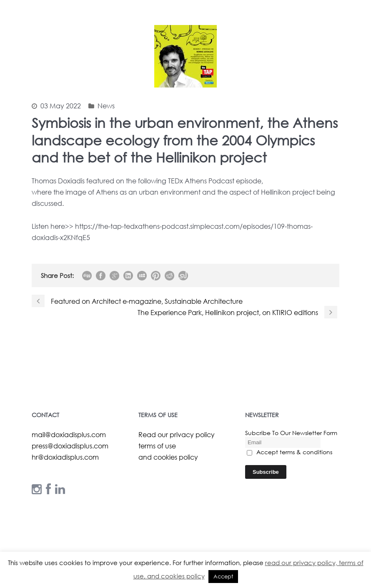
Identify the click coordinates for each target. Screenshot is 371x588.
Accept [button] (223, 577)
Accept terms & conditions (290, 452)
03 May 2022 (61, 106)
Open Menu (354, 34)
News (106, 106)
